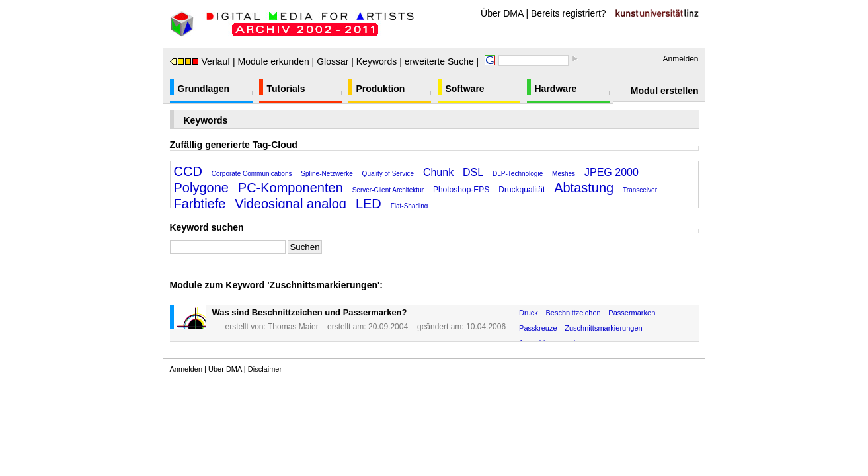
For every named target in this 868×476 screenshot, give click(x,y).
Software (465, 89)
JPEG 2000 (612, 172)
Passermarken (632, 313)
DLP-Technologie (518, 174)
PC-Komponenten (291, 188)
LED (369, 204)
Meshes (564, 174)
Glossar (333, 61)
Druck (529, 313)
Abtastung (584, 188)
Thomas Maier (293, 327)
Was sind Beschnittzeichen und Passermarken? (310, 312)
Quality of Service (388, 174)
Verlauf (200, 61)
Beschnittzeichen (573, 313)
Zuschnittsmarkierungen (603, 328)
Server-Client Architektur (388, 190)
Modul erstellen (665, 91)
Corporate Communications (252, 174)
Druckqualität (522, 190)
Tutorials (286, 89)
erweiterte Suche (439, 61)
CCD (188, 171)
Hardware (556, 89)
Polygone (201, 188)
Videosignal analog (291, 204)
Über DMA (502, 13)
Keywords (376, 61)
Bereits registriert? (569, 13)
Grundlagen (204, 89)
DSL (473, 172)
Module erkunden (274, 61)
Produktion (381, 89)
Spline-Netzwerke (327, 174)
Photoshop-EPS (461, 190)
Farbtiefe (200, 204)
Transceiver (640, 190)
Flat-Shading (410, 206)
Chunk (438, 172)
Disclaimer (265, 369)
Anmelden (680, 59)
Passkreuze (538, 328)
